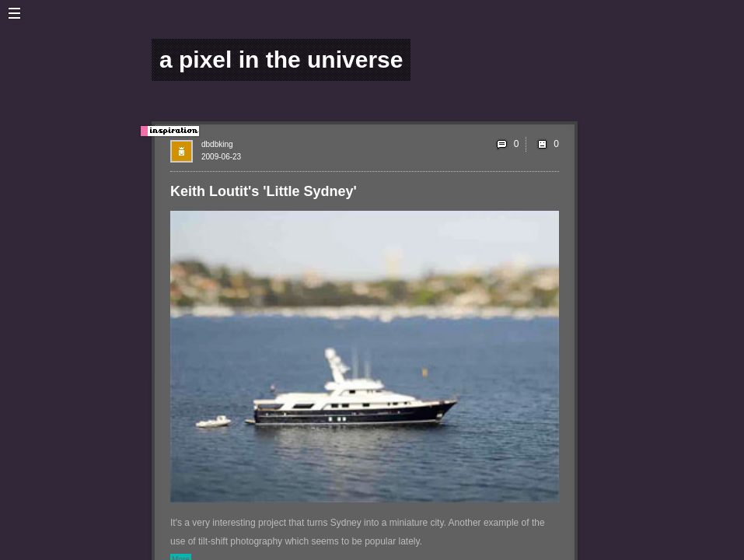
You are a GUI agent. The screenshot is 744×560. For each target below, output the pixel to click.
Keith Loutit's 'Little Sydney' (264, 191)
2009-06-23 (221, 157)
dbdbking (217, 144)
